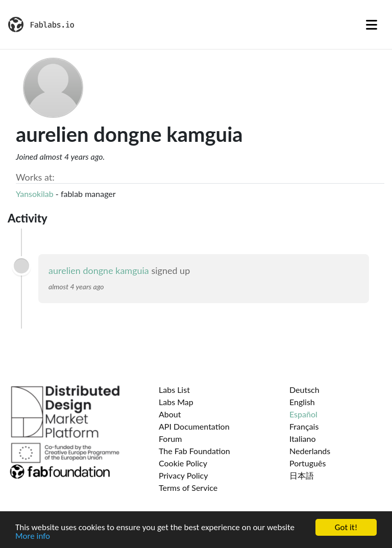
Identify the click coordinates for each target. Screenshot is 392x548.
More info (33, 537)
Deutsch (304, 390)
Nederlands (310, 451)
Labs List (174, 390)
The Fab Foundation (194, 451)
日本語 (302, 475)
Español (303, 414)
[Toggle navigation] (372, 24)
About (170, 414)
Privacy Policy (183, 475)
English (302, 402)
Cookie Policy (183, 463)
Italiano (303, 439)
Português (308, 463)
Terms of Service (188, 488)
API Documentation (194, 426)
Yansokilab (35, 194)
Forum (170, 439)
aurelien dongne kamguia (99, 270)
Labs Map (176, 402)
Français (304, 426)
